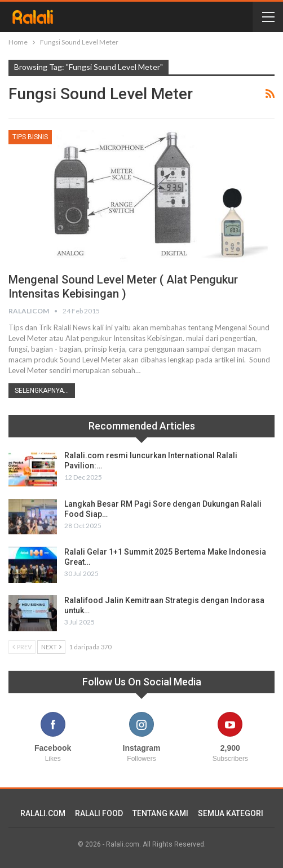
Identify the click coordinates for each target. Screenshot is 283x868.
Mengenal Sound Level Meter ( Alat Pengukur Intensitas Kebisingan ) (123, 287)
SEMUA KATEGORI (231, 813)
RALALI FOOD (99, 813)
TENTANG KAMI (160, 813)
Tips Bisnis (30, 137)
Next (51, 647)
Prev (22, 647)
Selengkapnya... (42, 391)
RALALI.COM (43, 813)
